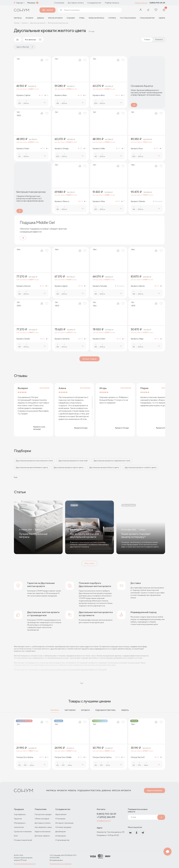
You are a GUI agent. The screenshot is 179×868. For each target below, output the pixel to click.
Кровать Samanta (62, 339)
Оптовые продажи (63, 827)
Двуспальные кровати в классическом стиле (34, 461)
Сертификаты (20, 814)
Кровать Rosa (137, 149)
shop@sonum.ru (104, 821)
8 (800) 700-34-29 (157, 3)
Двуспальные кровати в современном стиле (112, 461)
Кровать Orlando (138, 201)
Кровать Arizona (23, 286)
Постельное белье (128, 18)
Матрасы (55, 710)
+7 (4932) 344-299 (106, 817)
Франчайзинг (61, 814)
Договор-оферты (42, 836)
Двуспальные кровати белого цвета (104, 467)
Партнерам (70, 710)
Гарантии (18, 819)
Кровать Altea (61, 95)
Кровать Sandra (23, 339)
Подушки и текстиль (105, 710)
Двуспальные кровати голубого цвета (141, 467)
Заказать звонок (141, 3)
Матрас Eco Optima (25, 757)
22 (46, 95)
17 (123, 201)
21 (123, 95)
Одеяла (162, 18)
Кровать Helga (137, 339)
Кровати (29, 18)
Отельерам (60, 819)
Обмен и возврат (42, 819)
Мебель (125, 710)
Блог (16, 836)
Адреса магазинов (155, 790)
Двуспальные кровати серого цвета (69, 467)
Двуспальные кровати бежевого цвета (32, 467)
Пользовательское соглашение (61, 864)
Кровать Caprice (23, 95)
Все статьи (89, 563)
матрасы (18, 18)
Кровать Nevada (100, 286)
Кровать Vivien (23, 149)
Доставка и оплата (76, 3)
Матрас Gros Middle (63, 757)
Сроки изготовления (23, 831)
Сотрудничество (94, 3)
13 (47, 757)
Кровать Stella (99, 149)
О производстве (62, 840)
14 (123, 757)
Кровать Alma (99, 95)
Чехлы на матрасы (96, 18)
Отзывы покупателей (23, 840)
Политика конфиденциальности (25, 864)
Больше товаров (89, 359)
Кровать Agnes (61, 286)
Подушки (71, 18)
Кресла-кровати (55, 18)
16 (85, 95)
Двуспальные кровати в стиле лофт (73, 461)
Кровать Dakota (138, 286)
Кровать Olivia (99, 201)
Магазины (31, 3)
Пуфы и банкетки (147, 18)
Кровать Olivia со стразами (62, 201)
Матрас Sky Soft (138, 757)
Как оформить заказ (43, 827)
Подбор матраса (112, 3)
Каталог (48, 10)
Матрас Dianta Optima (102, 757)
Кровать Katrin (99, 339)
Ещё (16, 477)
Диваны (41, 18)
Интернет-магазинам (64, 823)
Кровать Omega (62, 149)
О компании (59, 3)
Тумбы (82, 18)
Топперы (112, 18)
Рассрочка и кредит (43, 814)
